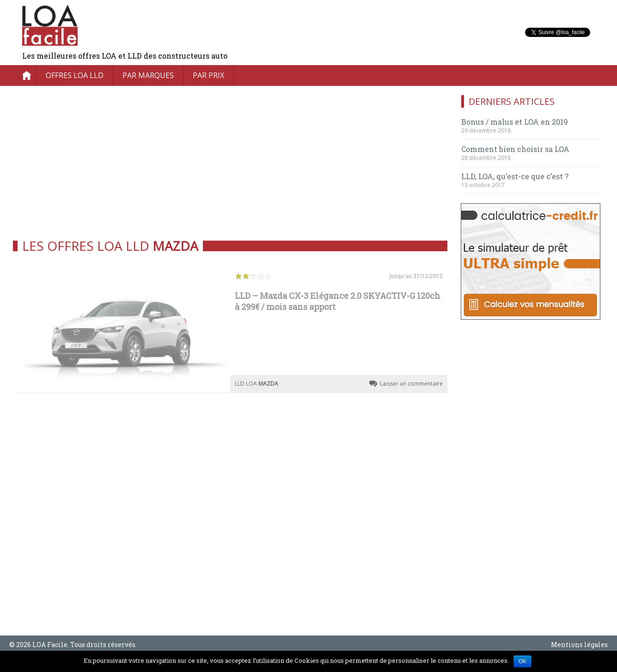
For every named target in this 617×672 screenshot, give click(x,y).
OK (522, 661)
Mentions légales (579, 645)
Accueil (27, 76)
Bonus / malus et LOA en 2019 (515, 122)
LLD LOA (257, 384)
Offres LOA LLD (75, 75)
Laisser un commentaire (411, 384)
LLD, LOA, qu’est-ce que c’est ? (515, 176)
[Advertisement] (230, 160)
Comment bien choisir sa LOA (515, 149)
